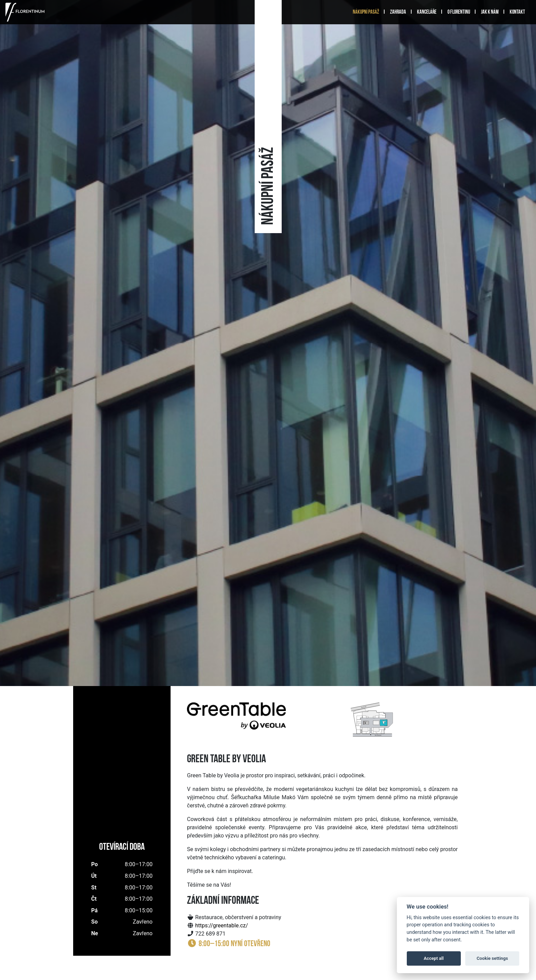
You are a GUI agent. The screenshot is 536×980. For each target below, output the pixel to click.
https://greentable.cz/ (222, 925)
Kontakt (517, 12)
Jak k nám (490, 12)
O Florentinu (459, 12)
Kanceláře (427, 12)
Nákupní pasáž (366, 12)
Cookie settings (492, 958)
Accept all (434, 958)
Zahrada (398, 12)
